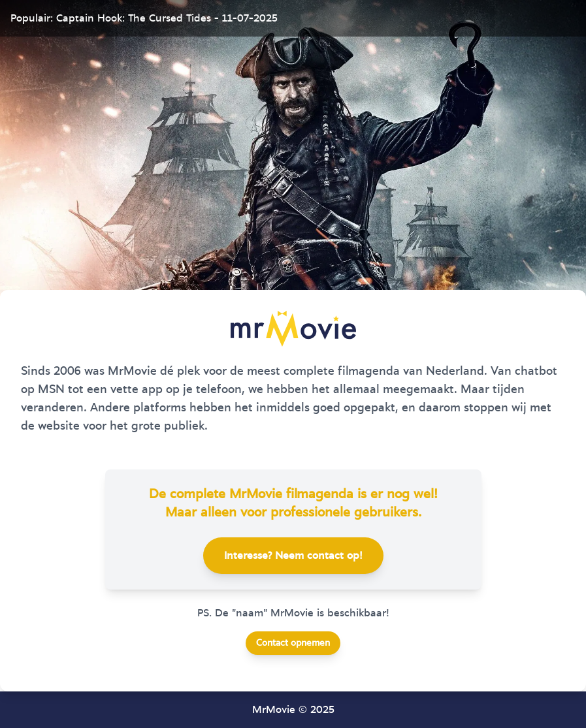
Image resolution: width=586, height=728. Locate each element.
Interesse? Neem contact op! (293, 556)
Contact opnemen (293, 643)
